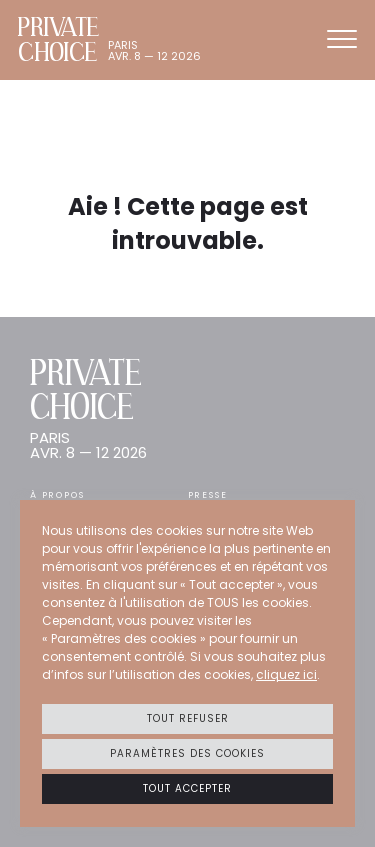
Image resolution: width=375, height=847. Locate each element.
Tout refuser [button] (188, 718)
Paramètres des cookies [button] (187, 753)
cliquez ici (286, 674)
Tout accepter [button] (187, 788)
